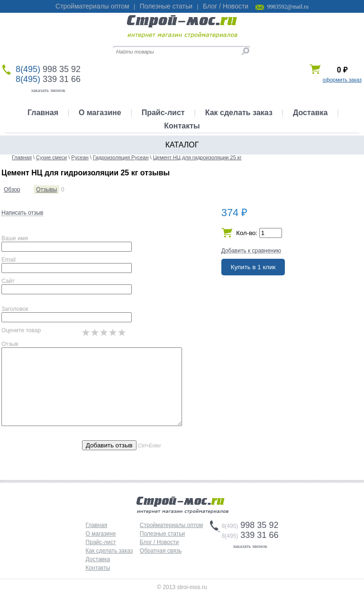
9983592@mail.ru (288, 7)
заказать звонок (48, 90)
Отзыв (10, 344)
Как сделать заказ (239, 113)
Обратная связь (161, 551)
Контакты (182, 126)
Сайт (8, 281)
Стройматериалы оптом (92, 6)
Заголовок (15, 309)
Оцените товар (21, 330)
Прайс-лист (163, 113)
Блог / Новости (226, 6)
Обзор (12, 190)
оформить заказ (342, 80)
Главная (43, 113)
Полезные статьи (166, 6)
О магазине (100, 113)
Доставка (310, 113)
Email (9, 260)
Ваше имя (15, 238)
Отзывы (46, 190)
